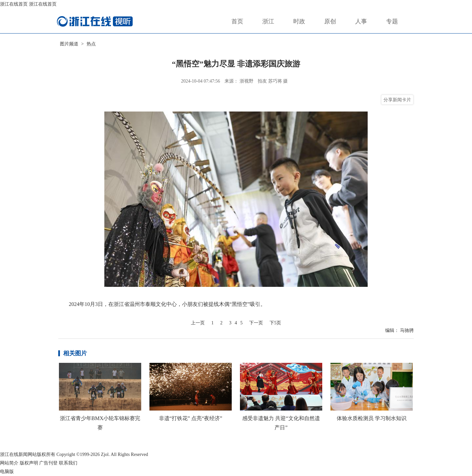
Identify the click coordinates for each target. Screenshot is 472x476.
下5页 (275, 323)
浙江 (268, 21)
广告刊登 (48, 463)
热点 (91, 44)
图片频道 (69, 44)
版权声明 (29, 463)
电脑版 (7, 472)
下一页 (256, 323)
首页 (237, 21)
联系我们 (68, 463)
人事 (361, 21)
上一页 (198, 323)
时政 (299, 21)
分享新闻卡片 (397, 100)
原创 (330, 21)
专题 (392, 21)
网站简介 (9, 463)
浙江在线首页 (14, 4)
